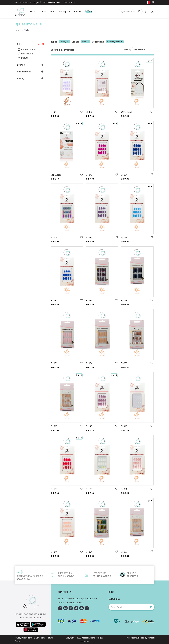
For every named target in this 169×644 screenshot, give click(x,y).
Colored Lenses (47, 11)
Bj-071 (54, 552)
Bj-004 (54, 363)
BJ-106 (89, 112)
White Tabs (126, 112)
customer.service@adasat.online (81, 599)
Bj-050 (124, 363)
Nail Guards (56, 175)
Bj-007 (89, 363)
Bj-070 (89, 175)
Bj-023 (124, 301)
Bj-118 (89, 426)
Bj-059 (124, 552)
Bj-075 (54, 112)
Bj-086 (124, 238)
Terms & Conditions (37, 638)
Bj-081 (54, 301)
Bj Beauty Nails (115, 42)
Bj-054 (89, 552)
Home (33, 11)
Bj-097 (124, 489)
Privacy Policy (21, 638)
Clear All (40, 44)
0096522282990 (75, 603)
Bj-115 (124, 426)
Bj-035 (89, 301)
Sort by (127, 50)
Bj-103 (54, 489)
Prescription (64, 11)
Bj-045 (54, 426)
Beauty (78, 11)
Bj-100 (89, 489)
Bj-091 (124, 175)
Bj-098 (54, 238)
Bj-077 (89, 238)
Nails (86, 42)
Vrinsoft (151, 638)
